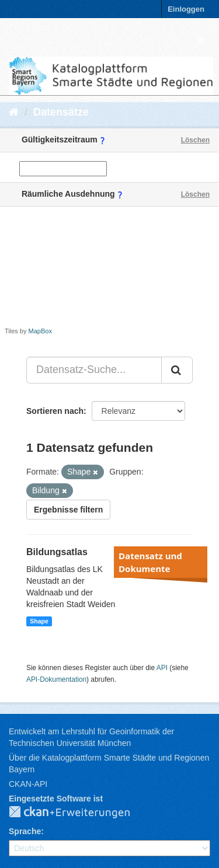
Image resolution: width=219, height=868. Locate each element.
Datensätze (61, 112)
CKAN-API (28, 784)
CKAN (79, 813)
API (162, 668)
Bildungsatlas (57, 552)
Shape (39, 621)
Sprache (25, 831)
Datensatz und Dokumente (150, 562)
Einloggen (186, 9)
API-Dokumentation (56, 679)
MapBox (40, 331)
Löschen (195, 140)
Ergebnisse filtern (68, 510)
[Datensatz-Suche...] (94, 370)
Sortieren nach (55, 411)
